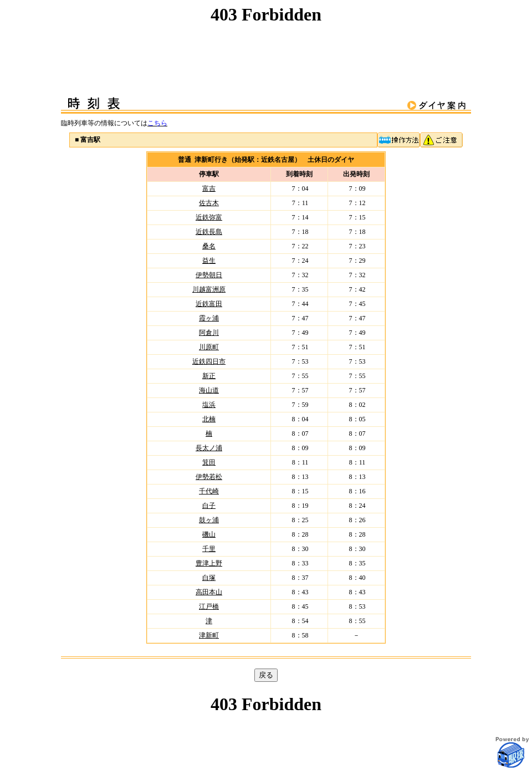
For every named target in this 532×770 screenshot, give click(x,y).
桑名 (209, 246)
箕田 (209, 462)
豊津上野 (209, 563)
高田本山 (209, 592)
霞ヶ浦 (209, 318)
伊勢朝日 (209, 275)
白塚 (209, 578)
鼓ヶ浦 (209, 520)
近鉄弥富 (209, 217)
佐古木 (209, 203)
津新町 (209, 635)
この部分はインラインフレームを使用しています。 (266, 40)
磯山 (209, 534)
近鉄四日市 (209, 361)
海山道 (209, 390)
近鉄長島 (209, 232)
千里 (209, 549)
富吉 (209, 188)
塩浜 (209, 405)
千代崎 (209, 491)
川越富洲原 (209, 289)
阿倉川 (209, 333)
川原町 (209, 347)
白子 (209, 506)
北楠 (209, 419)
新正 (209, 376)
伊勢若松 (209, 477)
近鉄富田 (209, 304)
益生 (209, 261)
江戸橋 (209, 606)
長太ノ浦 (209, 448)
